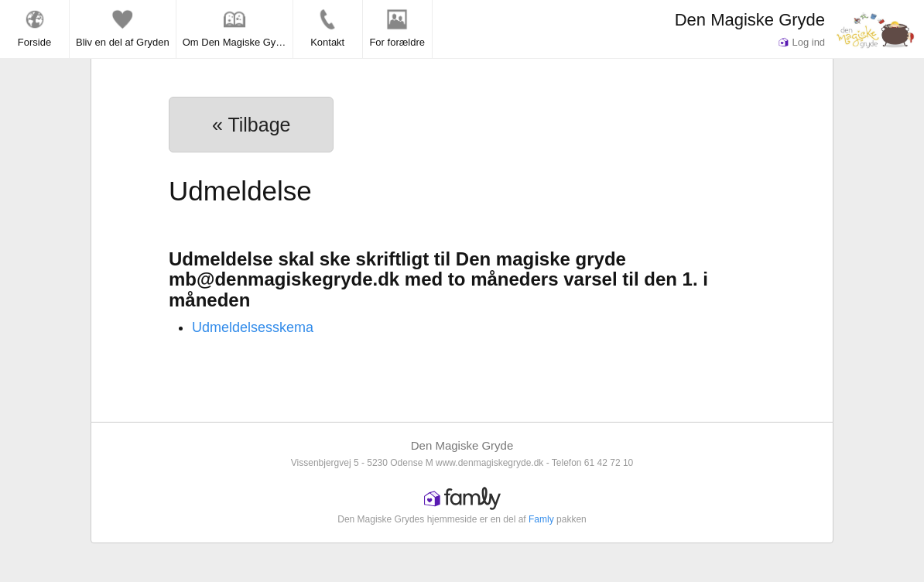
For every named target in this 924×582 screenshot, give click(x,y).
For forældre (397, 28)
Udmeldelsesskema (253, 327)
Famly (541, 519)
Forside (34, 28)
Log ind (802, 42)
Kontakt (327, 28)
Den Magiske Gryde (750, 20)
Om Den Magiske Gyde (235, 28)
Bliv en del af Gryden (123, 28)
